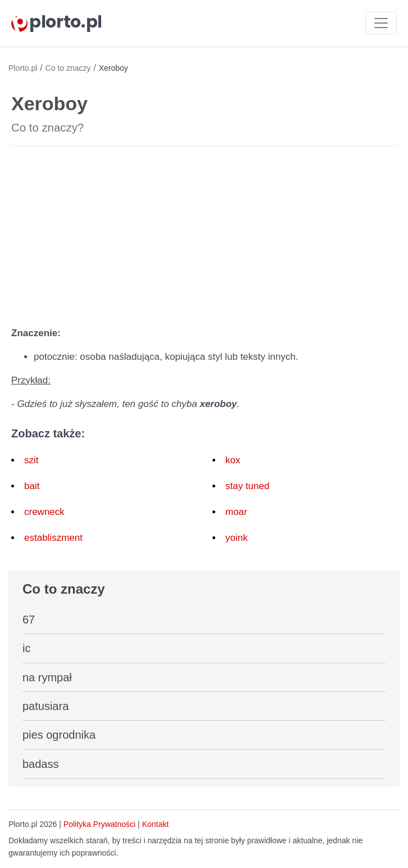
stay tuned (247, 486)
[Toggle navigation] (381, 23)
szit (31, 460)
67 (29, 620)
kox (233, 460)
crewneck (44, 512)
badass (41, 764)
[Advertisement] (204, 234)
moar (236, 512)
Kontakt (155, 824)
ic (26, 648)
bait (32, 486)
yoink (237, 538)
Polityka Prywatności (99, 824)
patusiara (46, 706)
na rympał (47, 677)
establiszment (53, 538)
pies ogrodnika (59, 735)
